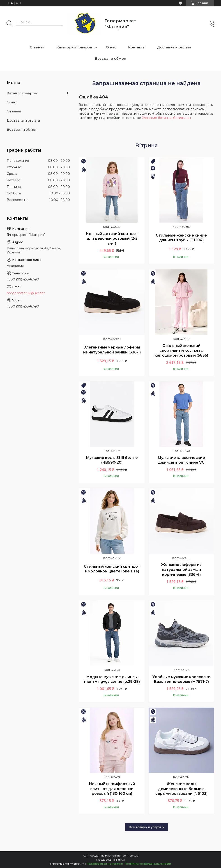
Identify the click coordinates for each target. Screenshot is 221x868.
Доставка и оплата (174, 47)
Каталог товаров (22, 93)
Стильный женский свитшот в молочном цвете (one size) (112, 569)
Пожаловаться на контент (105, 864)
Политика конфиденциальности (148, 864)
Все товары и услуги (145, 827)
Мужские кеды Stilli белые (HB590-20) (112, 460)
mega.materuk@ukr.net (26, 293)
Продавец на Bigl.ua (110, 860)
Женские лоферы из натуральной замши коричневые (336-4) (181, 570)
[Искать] (9, 24)
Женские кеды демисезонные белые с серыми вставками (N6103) (181, 789)
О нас (111, 47)
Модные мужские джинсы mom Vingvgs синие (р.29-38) (112, 679)
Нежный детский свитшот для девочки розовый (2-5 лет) (112, 239)
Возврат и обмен (111, 58)
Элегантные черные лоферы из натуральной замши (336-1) (112, 350)
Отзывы (14, 111)
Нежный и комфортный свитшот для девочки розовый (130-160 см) (112, 789)
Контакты (137, 47)
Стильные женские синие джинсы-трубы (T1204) (181, 238)
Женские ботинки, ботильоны (166, 118)
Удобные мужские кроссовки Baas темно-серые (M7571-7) (181, 679)
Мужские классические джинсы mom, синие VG (181, 460)
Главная (37, 47)
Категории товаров (74, 47)
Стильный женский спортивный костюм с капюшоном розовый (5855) (181, 351)
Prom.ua (132, 855)
